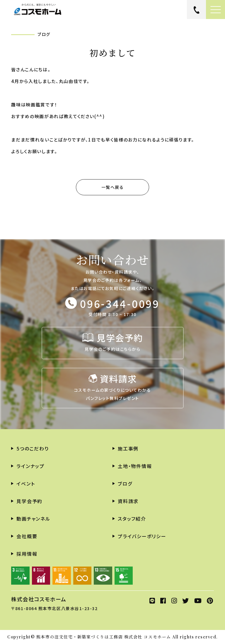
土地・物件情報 (135, 466)
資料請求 (128, 501)
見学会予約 (29, 501)
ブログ (125, 484)
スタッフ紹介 (132, 519)
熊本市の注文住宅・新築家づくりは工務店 (80, 637)
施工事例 (128, 448)
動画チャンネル (33, 519)
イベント (26, 484)
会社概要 (27, 536)
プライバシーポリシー (142, 536)
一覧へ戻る (113, 187)
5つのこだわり (33, 448)
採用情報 (27, 554)
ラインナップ (30, 466)
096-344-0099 (120, 303)
